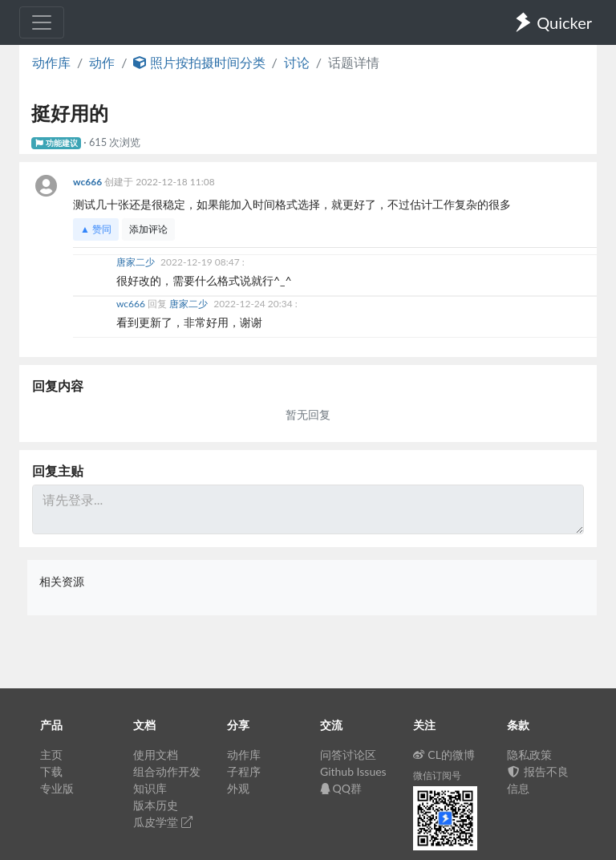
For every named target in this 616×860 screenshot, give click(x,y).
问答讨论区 (348, 755)
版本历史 (156, 805)
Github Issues (353, 771)
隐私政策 (529, 755)
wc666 (89, 182)
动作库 (51, 62)
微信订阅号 (437, 775)
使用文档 (156, 755)
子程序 (244, 771)
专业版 (57, 788)
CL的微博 (444, 755)
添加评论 (148, 229)
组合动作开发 (167, 771)
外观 (238, 788)
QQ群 (341, 788)
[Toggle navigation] (42, 22)
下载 (51, 771)
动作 (102, 62)
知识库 (150, 788)
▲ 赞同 (96, 229)
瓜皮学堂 (163, 822)
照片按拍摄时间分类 (199, 62)
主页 (51, 755)
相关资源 (62, 581)
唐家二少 (137, 262)
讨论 (297, 62)
